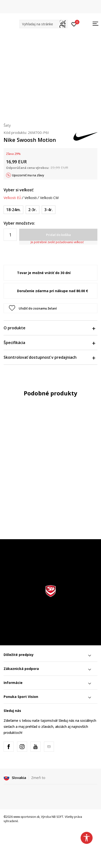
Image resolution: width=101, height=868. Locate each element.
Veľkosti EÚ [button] (12, 198)
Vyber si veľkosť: (19, 190)
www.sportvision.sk (27, 817)
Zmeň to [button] (38, 778)
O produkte (49, 328)
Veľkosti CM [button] (49, 198)
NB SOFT (57, 817)
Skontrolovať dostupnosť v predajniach (49, 357)
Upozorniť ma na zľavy (28, 175)
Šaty (7, 125)
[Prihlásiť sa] (74, 24)
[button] (43, 24)
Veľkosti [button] (31, 198)
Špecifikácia (49, 343)
